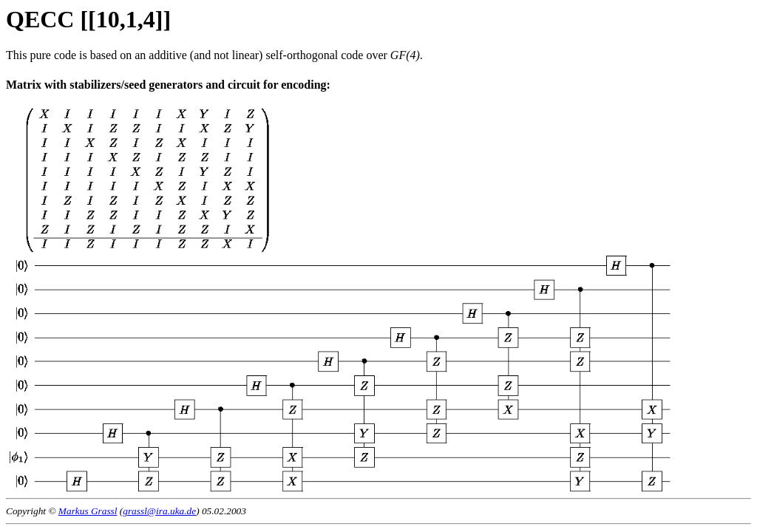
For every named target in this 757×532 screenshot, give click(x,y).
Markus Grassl (88, 511)
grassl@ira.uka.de (159, 511)
